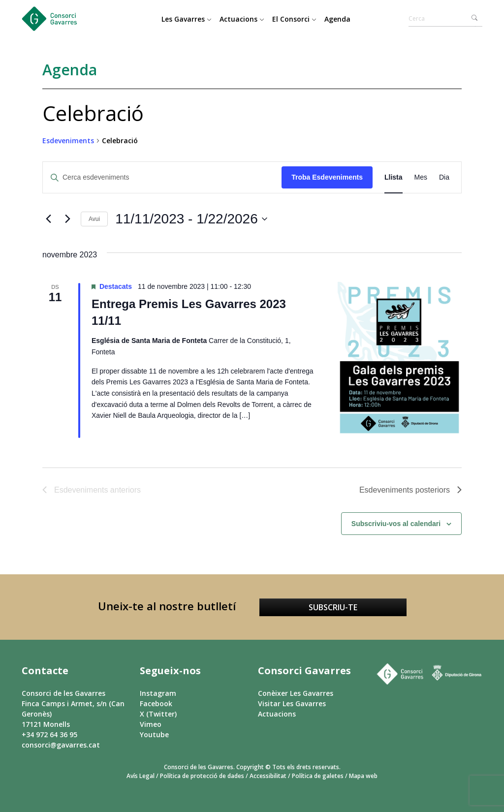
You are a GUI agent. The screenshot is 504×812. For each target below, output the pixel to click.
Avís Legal (141, 776)
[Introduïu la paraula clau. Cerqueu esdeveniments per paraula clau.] (162, 177)
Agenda (337, 19)
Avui (94, 219)
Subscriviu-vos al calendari (396, 524)
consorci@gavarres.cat (61, 745)
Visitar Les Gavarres (292, 703)
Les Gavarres (187, 19)
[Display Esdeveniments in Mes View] (421, 177)
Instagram (158, 693)
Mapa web (363, 776)
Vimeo (151, 724)
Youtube (154, 734)
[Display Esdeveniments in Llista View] (394, 177)
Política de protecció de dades (202, 776)
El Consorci (294, 19)
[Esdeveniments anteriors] (48, 219)
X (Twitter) (158, 714)
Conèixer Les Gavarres (296, 693)
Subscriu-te (333, 607)
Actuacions (242, 19)
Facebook (156, 703)
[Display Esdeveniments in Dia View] (444, 177)
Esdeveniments (68, 141)
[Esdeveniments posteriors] (67, 219)
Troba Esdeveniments (327, 177)
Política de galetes (318, 776)
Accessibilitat (268, 776)
